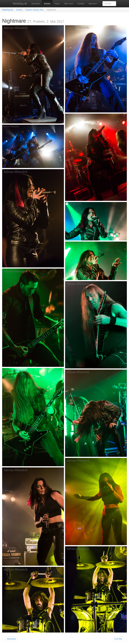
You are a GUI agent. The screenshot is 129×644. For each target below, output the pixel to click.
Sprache (93, 4)
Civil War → (119, 639)
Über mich (69, 4)
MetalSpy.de (20, 4)
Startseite (36, 4)
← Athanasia (10, 639)
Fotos (57, 4)
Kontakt (81, 4)
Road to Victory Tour (35, 10)
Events (47, 4)
